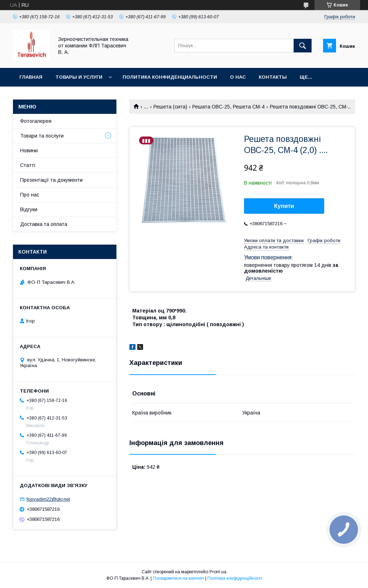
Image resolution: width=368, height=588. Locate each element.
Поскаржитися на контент (178, 578)
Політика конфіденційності (235, 578)
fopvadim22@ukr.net (48, 499)
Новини (29, 151)
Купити (284, 206)
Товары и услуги (79, 77)
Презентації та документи (51, 180)
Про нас (30, 195)
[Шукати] (303, 46)
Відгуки (29, 209)
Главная (31, 77)
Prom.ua (218, 572)
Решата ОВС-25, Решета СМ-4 (228, 107)
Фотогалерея (36, 121)
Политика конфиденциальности (170, 77)
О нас (238, 77)
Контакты (273, 77)
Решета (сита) (170, 107)
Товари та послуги (42, 136)
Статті (28, 165)
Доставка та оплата (44, 224)
